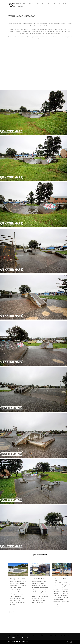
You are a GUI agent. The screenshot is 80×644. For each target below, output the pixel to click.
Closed (42, 635)
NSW (31, 3)
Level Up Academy (38, 579)
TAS (54, 3)
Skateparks (17, 3)
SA (43, 3)
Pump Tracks (25, 635)
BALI (65, 3)
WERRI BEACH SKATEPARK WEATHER (40, 84)
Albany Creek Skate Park (60, 580)
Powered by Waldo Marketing (18, 642)
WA (60, 3)
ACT (49, 3)
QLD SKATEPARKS (40, 555)
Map (10, 3)
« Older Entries (13, 612)
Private (32, 635)
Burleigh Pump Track (17, 579)
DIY (38, 635)
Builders (11, 7)
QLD (24, 3)
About (20, 7)
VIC (37, 3)
